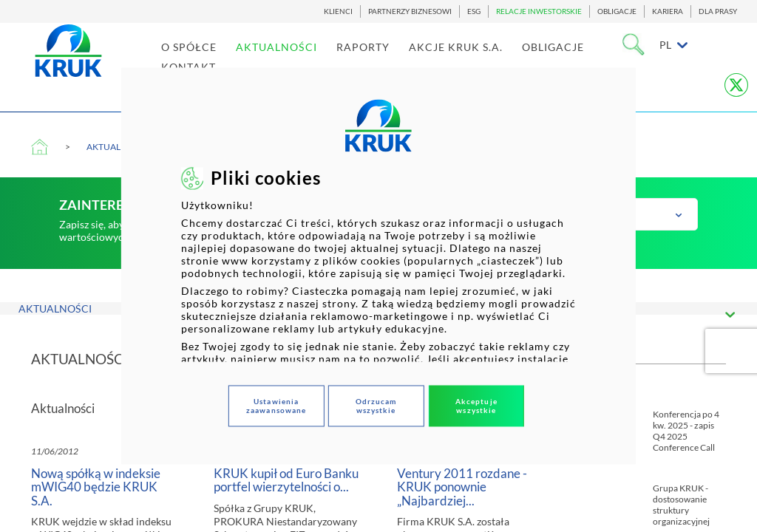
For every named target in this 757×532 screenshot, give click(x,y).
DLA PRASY (718, 11)
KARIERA (668, 11)
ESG (474, 11)
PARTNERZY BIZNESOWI (410, 11)
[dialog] (378, 266)
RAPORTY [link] (380, 60)
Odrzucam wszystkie (376, 406)
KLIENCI (338, 11)
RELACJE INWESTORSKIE (539, 11)
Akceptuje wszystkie (476, 406)
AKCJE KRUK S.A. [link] (473, 60)
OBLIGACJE (617, 11)
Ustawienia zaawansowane (276, 406)
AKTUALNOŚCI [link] (293, 60)
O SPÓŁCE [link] (206, 60)
